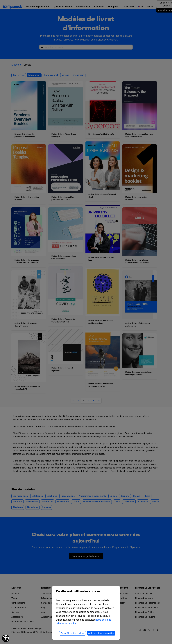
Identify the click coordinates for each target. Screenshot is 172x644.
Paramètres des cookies (72, 633)
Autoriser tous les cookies (101, 633)
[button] (6, 638)
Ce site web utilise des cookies (86, 593)
